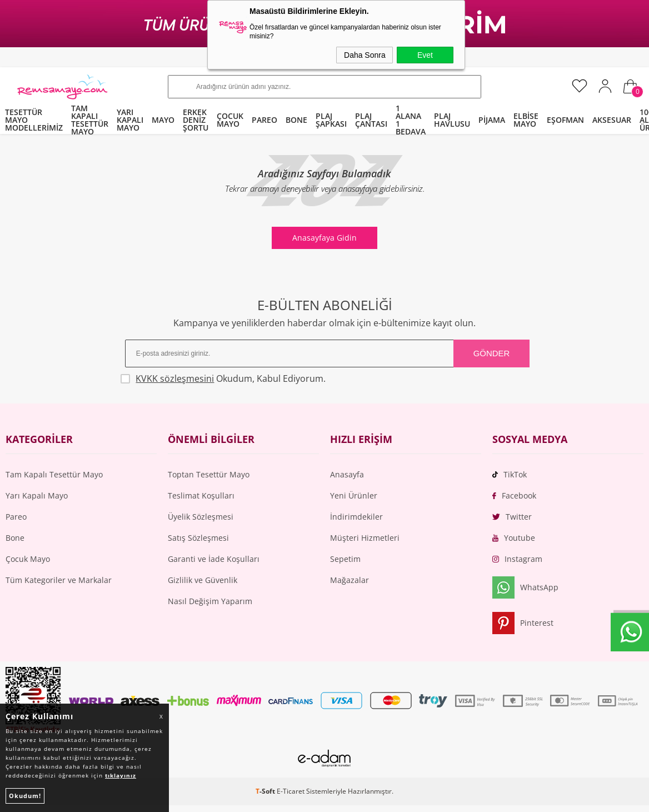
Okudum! (25, 796)
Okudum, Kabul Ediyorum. (225, 378)
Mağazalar (350, 580)
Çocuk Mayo (28, 559)
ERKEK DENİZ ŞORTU (196, 120)
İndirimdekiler (356, 517)
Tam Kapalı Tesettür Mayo (54, 474)
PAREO (264, 120)
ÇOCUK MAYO (230, 120)
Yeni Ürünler (354, 495)
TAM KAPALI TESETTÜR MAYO (90, 120)
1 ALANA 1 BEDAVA (411, 120)
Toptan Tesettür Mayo (209, 474)
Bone (15, 538)
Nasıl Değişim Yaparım (210, 601)
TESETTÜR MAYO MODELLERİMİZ (34, 120)
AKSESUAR (612, 120)
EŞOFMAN (565, 120)
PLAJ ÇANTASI (371, 120)
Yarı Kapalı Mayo (37, 495)
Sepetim (345, 559)
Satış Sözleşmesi (198, 538)
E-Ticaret (291, 792)
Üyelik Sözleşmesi (201, 517)
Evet (425, 55)
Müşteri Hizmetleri (365, 538)
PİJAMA (492, 120)
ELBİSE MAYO (526, 120)
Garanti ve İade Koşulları (214, 559)
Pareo (16, 517)
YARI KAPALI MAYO (130, 120)
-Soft (266, 792)
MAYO (163, 120)
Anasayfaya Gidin (324, 238)
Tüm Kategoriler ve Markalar (59, 580)
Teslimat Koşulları (201, 495)
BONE (296, 120)
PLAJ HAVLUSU (452, 120)
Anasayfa (347, 474)
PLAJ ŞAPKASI (331, 120)
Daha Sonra (365, 55)
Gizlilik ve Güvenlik (203, 580)
